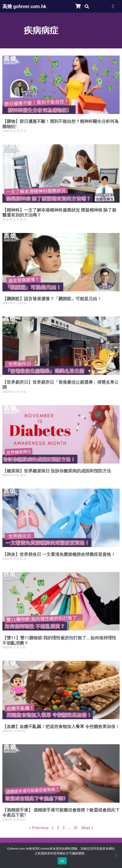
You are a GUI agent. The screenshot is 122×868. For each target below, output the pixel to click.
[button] (87, 6)
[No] (116, 855)
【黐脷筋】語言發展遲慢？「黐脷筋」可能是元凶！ (52, 299)
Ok (62, 861)
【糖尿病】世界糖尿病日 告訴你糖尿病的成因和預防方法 (57, 471)
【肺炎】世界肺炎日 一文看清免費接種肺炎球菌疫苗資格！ (59, 554)
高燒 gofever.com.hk (24, 6)
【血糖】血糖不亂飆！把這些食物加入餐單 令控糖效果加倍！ (61, 726)
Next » (87, 828)
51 (76, 828)
